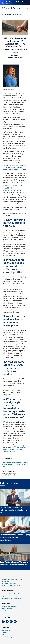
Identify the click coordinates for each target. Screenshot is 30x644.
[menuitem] (15, 606)
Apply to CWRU (6, 630)
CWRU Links (6, 627)
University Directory (7, 637)
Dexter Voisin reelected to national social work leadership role (14, 510)
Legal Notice (5, 584)
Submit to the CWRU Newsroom (10, 613)
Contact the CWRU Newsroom (10, 606)
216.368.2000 (5, 581)
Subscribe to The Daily (7, 611)
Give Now (4, 632)
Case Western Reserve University (14, 577)
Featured (22, 464)
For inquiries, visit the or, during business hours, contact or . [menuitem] (11, 596)
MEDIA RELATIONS (8, 591)
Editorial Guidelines (7, 608)
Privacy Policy (13, 584)
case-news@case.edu (16, 598)
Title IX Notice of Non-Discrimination (11, 586)
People (4, 466)
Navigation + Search (11, 15)
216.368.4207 (5, 598)
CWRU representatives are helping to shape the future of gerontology (15, 537)
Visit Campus (5, 635)
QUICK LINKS (6, 603)
